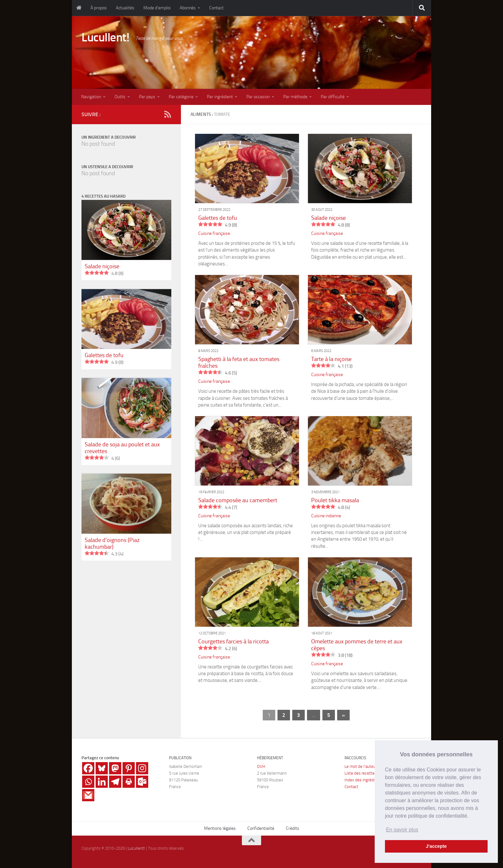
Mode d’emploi (157, 8)
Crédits (293, 828)
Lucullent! (105, 37)
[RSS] (167, 114)
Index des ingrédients (364, 780)
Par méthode (295, 97)
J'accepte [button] (436, 846)
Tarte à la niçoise (331, 359)
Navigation (91, 97)
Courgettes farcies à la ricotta (234, 641)
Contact (216, 8)
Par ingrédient (220, 97)
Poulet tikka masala (335, 500)
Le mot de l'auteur (361, 766)
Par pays (147, 97)
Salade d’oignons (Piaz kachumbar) (112, 543)
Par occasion (258, 97)
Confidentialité (261, 828)
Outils (120, 97)
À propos (99, 8)
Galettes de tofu (218, 218)
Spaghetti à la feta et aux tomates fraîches (239, 362)
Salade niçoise (328, 218)
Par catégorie (181, 97)
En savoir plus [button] (402, 830)
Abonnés (188, 8)
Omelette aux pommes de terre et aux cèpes (357, 645)
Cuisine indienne (326, 516)
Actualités (125, 8)
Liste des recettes (361, 773)
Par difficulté (333, 97)
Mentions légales (220, 828)
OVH (261, 766)
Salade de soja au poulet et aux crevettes (122, 448)
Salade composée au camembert (238, 500)
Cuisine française (214, 233)
